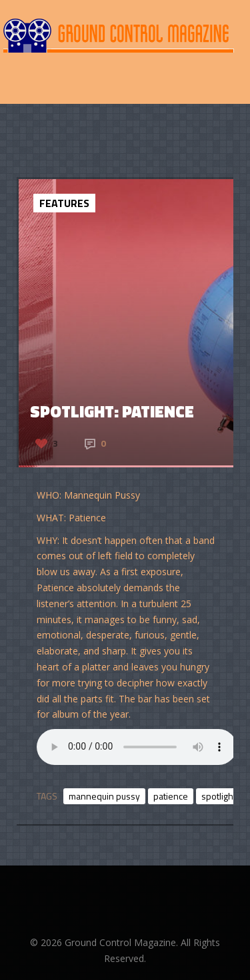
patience (171, 796)
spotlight (219, 796)
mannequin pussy (104, 796)
